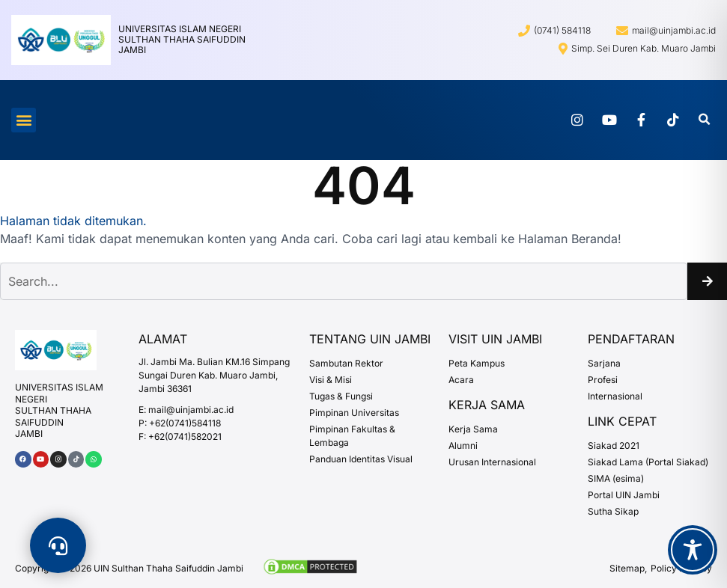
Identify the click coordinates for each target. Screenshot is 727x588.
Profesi (603, 380)
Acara (461, 380)
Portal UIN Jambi (624, 495)
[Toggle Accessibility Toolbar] (693, 550)
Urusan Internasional (492, 462)
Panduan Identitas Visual (361, 459)
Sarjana (604, 363)
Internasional (615, 396)
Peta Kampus (477, 363)
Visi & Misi (331, 380)
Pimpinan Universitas (354, 413)
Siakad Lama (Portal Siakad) (648, 462)
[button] (24, 120)
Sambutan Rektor (346, 363)
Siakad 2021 (614, 445)
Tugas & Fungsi (341, 396)
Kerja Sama (473, 429)
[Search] (707, 281)
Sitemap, (628, 568)
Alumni (463, 445)
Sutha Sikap (613, 511)
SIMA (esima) (616, 478)
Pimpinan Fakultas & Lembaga (352, 436)
